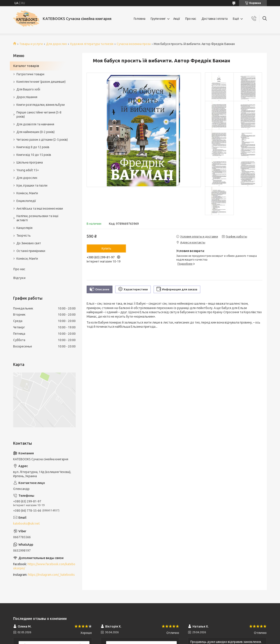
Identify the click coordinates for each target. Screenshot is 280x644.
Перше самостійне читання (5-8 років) (39, 114)
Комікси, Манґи (27, 193)
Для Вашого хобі (28, 89)
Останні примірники (31, 251)
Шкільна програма (30, 162)
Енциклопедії (26, 201)
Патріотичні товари (30, 74)
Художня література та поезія (92, 44)
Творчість (24, 236)
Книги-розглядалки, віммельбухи (41, 105)
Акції (177, 19)
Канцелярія (24, 228)
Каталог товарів (26, 66)
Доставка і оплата (215, 19)
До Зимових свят (29, 243)
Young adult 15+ (28, 170)
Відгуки (19, 278)
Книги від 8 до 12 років (33, 147)
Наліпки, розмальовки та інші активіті (37, 218)
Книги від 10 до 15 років (34, 155)
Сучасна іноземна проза (134, 44)
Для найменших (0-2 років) (36, 132)
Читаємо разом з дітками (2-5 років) (42, 140)
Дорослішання (27, 97)
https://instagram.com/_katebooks (51, 575)
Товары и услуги (31, 44)
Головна (140, 19)
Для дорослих (56, 44)
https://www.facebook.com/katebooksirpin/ (44, 566)
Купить (106, 248)
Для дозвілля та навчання (35, 124)
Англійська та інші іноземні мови (40, 209)
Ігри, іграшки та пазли (32, 185)
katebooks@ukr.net (26, 523)
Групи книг (158, 19)
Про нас (191, 19)
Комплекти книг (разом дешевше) (41, 82)
